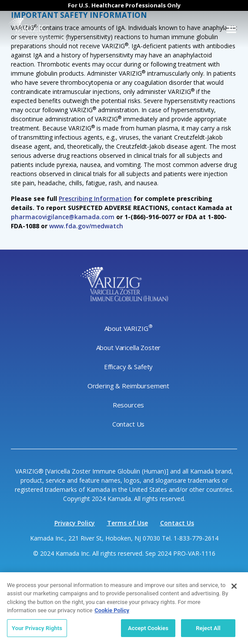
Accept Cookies (148, 630)
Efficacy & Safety (128, 367)
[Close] (234, 588)
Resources (129, 405)
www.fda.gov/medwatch (86, 226)
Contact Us (129, 424)
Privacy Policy (75, 523)
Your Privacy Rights (37, 630)
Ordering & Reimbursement (128, 386)
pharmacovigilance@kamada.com (63, 217)
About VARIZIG (129, 328)
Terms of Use (127, 523)
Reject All (208, 630)
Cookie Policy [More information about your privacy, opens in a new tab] (112, 612)
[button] (231, 30)
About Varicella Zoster (129, 347)
